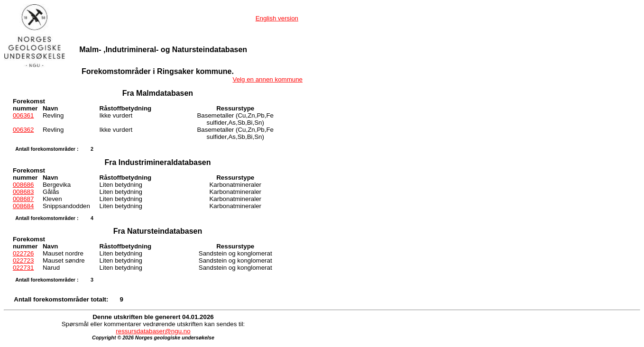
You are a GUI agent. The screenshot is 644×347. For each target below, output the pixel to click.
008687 (23, 199)
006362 (23, 130)
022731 (23, 268)
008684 (23, 206)
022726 (23, 253)
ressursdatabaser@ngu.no (153, 331)
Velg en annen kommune (268, 79)
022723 (23, 260)
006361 (23, 115)
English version (277, 18)
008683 (23, 192)
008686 (23, 185)
